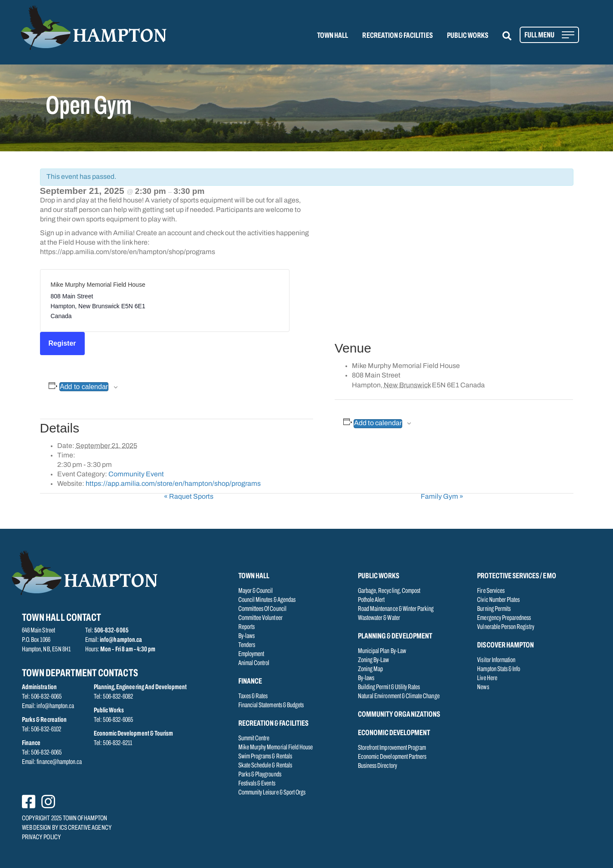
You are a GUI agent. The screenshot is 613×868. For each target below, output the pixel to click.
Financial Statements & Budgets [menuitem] (271, 705)
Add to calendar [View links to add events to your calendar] (84, 387)
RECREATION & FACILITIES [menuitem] (397, 36)
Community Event (136, 475)
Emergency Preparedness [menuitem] (504, 618)
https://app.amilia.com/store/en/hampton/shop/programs (173, 484)
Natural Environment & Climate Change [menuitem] (399, 696)
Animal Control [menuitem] (254, 663)
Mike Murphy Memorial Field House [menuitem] (276, 748)
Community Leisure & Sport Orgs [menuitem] (272, 793)
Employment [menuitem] (251, 654)
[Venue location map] (454, 261)
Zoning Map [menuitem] (371, 669)
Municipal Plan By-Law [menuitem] (382, 651)
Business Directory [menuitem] (377, 766)
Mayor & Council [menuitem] (256, 591)
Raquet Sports (189, 497)
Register (62, 343)
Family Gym (442, 497)
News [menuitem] (483, 687)
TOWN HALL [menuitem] (333, 36)
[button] (512, 36)
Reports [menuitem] (246, 627)
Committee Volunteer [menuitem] (260, 618)
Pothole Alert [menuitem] (371, 600)
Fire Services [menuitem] (491, 591)
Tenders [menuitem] (247, 645)
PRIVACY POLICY (42, 837)
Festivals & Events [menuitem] (257, 784)
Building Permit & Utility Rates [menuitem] (389, 687)
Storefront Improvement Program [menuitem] (392, 748)
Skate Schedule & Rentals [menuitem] (265, 766)
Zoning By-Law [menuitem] (374, 660)
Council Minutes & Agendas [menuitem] (267, 600)
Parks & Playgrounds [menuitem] (260, 775)
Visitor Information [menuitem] (496, 660)
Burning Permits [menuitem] (494, 609)
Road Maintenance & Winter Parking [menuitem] (396, 609)
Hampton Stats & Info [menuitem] (499, 669)
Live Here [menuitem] (487, 678)
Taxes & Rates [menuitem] (253, 696)
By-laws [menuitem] (246, 636)
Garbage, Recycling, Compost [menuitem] (389, 591)
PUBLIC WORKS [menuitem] (468, 36)
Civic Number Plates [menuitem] (498, 600)
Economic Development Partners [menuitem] (392, 757)
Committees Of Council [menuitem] (262, 609)
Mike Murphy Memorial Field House (98, 285)
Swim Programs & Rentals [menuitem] (265, 757)
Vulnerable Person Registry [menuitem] (505, 627)
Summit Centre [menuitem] (254, 739)
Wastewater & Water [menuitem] (379, 618)
